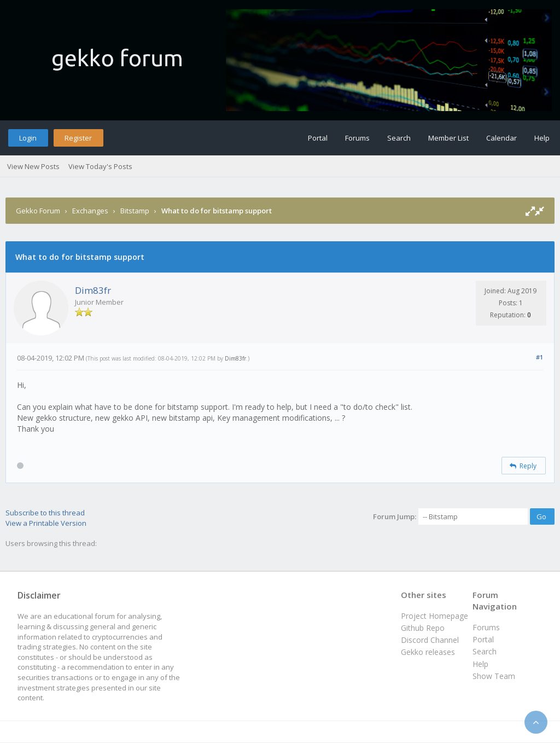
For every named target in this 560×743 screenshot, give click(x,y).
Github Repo (423, 628)
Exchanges (90, 211)
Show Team (494, 676)
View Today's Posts (100, 166)
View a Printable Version (46, 523)
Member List (448, 138)
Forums (357, 138)
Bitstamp (135, 211)
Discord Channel (430, 640)
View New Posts (33, 166)
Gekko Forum (38, 211)
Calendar (501, 138)
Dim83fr (93, 290)
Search (399, 138)
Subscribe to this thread (45, 513)
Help (542, 138)
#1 (539, 357)
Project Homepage (434, 616)
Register (78, 138)
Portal (318, 138)
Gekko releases (428, 652)
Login (28, 138)
